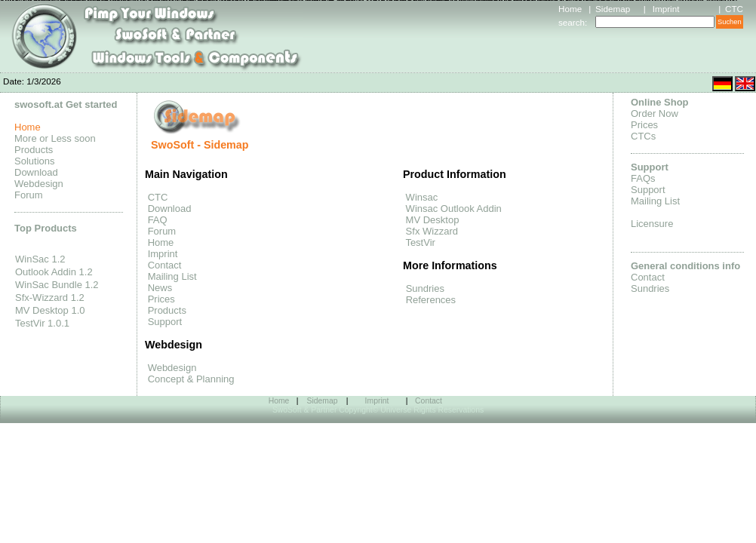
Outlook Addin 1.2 (54, 272)
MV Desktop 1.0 (50, 310)
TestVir (419, 242)
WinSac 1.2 (40, 259)
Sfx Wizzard (430, 231)
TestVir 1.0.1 (42, 323)
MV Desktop (431, 220)
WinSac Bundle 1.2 (57, 285)
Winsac (420, 197)
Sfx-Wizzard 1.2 (50, 298)
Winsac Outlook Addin (452, 209)
